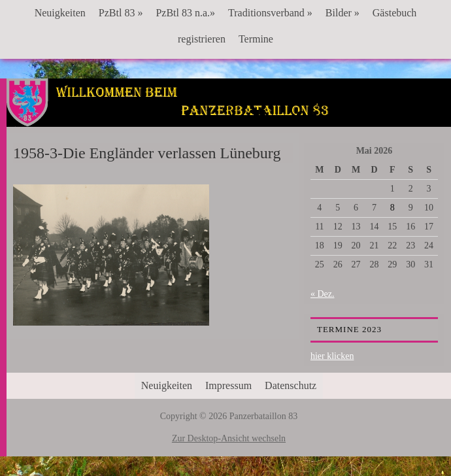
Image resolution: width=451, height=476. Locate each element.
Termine (256, 39)
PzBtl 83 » (121, 13)
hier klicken (332, 356)
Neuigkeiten (60, 13)
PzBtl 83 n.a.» (185, 13)
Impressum (228, 385)
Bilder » (342, 13)
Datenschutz (291, 385)
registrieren (202, 39)
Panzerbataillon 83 (229, 118)
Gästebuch (395, 13)
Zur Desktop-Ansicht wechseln (229, 438)
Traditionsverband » (270, 13)
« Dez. (323, 294)
